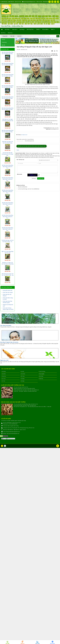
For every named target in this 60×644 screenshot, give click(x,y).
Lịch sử (3, 40)
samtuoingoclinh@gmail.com (29, 2)
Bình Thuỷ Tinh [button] (30, 30)
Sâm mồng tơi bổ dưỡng (6, 326)
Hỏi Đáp (23, 381)
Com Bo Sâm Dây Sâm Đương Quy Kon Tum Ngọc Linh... (8, 154)
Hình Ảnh (4, 374)
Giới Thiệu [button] (7, 30)
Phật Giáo (41, 379)
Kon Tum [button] (3, 33)
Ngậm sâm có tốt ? (5, 360)
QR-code (4, 439)
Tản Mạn (23, 379)
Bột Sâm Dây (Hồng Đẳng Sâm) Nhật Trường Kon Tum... (8, 167)
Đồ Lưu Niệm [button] (46, 30)
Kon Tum (4, 379)
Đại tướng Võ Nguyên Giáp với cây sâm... (10, 342)
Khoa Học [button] (10, 33)
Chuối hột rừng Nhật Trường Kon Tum (12, 385)
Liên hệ (22, 371)
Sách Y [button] (53, 30)
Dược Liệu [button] (15, 30)
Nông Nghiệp (42, 374)
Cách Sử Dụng (42, 371)
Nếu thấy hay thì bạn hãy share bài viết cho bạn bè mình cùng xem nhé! (32, 161)
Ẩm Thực (23, 376)
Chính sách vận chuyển (8, 292)
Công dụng (4, 42)
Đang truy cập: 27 (11, 439)
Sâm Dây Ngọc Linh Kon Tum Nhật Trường (13, 402)
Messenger (53, 643)
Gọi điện (8, 643)
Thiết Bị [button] (38, 30)
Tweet (18, 165)
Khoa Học (4, 376)
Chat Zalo (38, 643)
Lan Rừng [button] (22, 30)
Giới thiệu (4, 371)
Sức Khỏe (23, 374)
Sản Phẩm (41, 376)
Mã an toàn (20, 189)
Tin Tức (3, 381)
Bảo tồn (3, 45)
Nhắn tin (23, 643)
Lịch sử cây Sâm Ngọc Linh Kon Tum (26, 203)
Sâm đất (20, 201)
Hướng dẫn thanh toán (8, 290)
